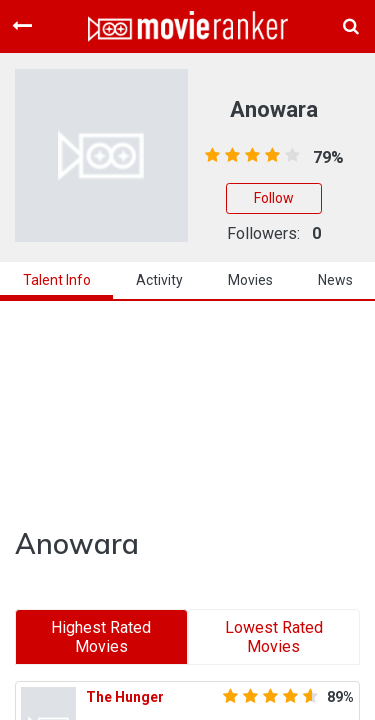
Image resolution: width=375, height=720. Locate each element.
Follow (274, 198)
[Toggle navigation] (22, 26)
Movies (250, 280)
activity (159, 280)
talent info (57, 280)
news (335, 280)
